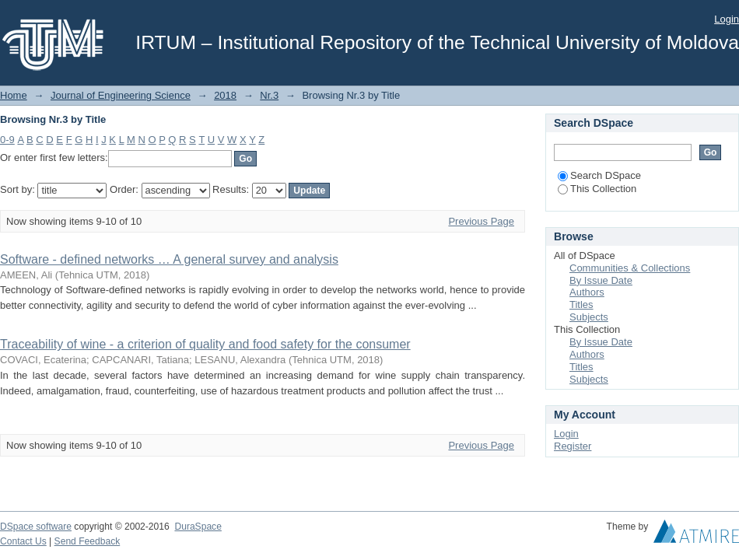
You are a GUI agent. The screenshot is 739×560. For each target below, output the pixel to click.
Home (14, 95)
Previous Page (481, 221)
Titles (581, 304)
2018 (225, 95)
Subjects (589, 317)
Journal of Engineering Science (121, 95)
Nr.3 (269, 95)
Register (573, 446)
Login (727, 19)
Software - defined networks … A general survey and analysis (169, 259)
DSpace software (36, 527)
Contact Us (23, 541)
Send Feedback (88, 541)
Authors (587, 292)
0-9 (7, 140)
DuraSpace (198, 527)
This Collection (597, 189)
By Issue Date (601, 280)
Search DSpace (599, 175)
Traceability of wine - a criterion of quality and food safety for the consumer (205, 344)
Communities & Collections (630, 268)
